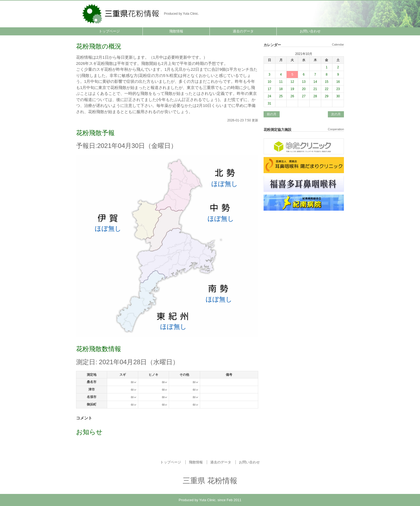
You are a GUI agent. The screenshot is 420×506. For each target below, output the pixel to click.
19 (292, 89)
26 (292, 96)
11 (281, 82)
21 (315, 89)
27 (304, 96)
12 (292, 82)
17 (269, 89)
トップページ (109, 31)
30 (338, 96)
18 (281, 89)
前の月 (272, 114)
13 (304, 82)
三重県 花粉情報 (121, 13)
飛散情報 (176, 31)
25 (281, 96)
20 (304, 89)
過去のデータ (243, 31)
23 (338, 89)
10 (269, 82)
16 (338, 82)
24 (269, 96)
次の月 (336, 114)
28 (315, 96)
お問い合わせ (310, 31)
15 (327, 82)
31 (269, 103)
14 (315, 82)
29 (327, 96)
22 (327, 89)
